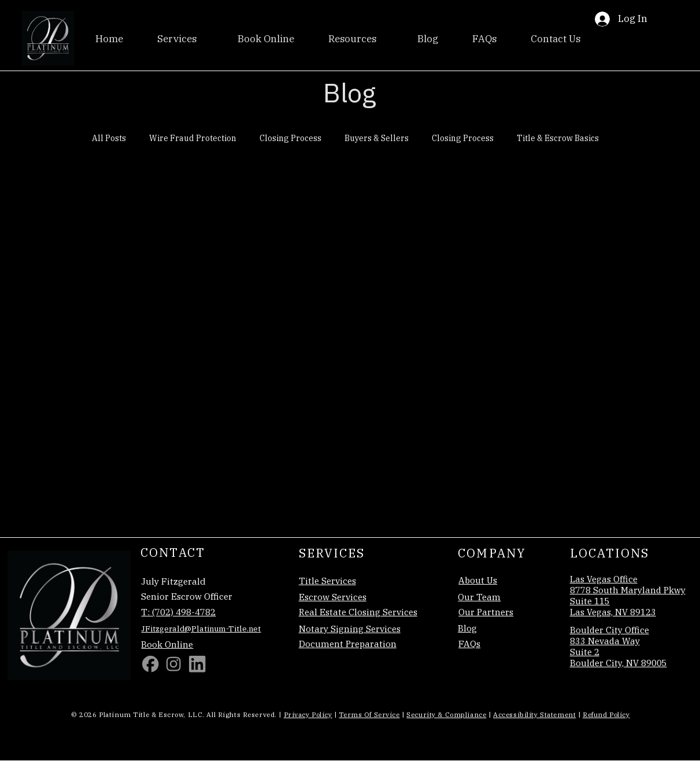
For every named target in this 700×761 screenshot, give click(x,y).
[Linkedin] (197, 664)
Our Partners (486, 612)
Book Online (167, 644)
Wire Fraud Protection (193, 138)
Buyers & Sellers (377, 138)
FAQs (469, 644)
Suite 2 (585, 652)
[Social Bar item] (173, 664)
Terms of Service (369, 714)
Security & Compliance (446, 714)
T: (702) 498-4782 (178, 612)
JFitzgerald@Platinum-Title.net (201, 629)
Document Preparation (348, 644)
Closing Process (290, 138)
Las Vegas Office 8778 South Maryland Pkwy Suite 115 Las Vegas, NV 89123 (628, 595)
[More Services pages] (201, 39)
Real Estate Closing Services (358, 612)
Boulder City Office (610, 630)
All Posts (109, 138)
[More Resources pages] (381, 39)
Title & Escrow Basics (558, 138)
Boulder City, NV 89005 (618, 663)
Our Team (479, 597)
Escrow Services (333, 597)
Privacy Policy (308, 714)
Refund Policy (606, 714)
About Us (478, 580)
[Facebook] (150, 664)
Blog (467, 628)
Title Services (327, 581)
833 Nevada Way (605, 641)
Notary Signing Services (350, 629)
